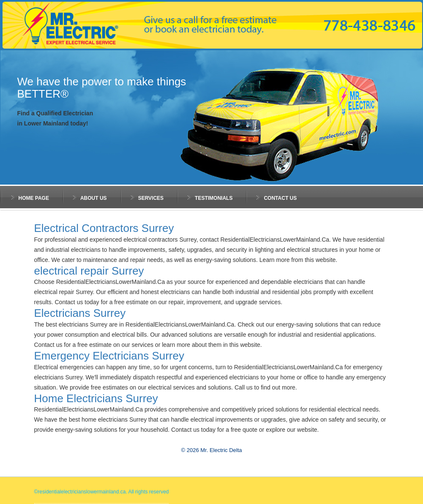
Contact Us (280, 198)
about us (94, 198)
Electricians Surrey (80, 313)
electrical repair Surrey (89, 271)
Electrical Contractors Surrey (104, 228)
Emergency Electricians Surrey (109, 356)
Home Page (34, 198)
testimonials (214, 198)
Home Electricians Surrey (96, 398)
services (151, 198)
